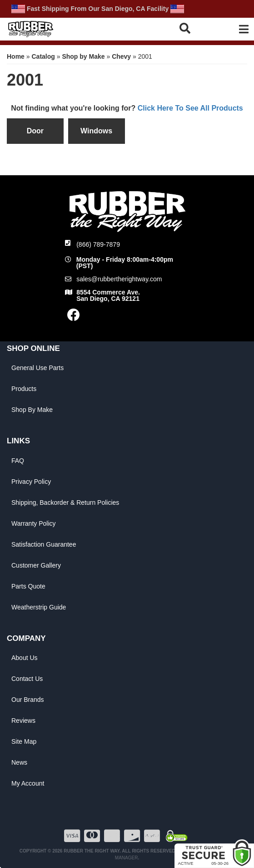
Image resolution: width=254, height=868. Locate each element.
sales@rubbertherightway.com (119, 279)
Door (35, 131)
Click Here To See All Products (190, 108)
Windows (96, 131)
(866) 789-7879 (98, 244)
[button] (191, 28)
